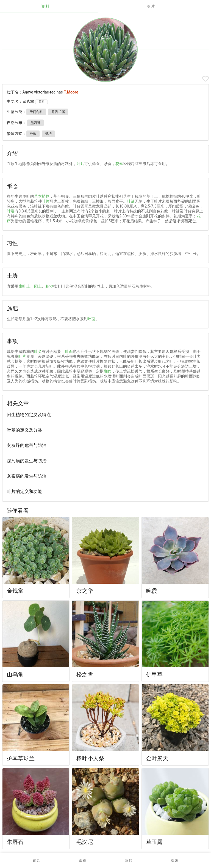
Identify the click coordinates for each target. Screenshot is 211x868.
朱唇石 (15, 842)
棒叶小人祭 (90, 758)
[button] (82, 860)
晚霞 (152, 591)
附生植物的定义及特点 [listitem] (29, 415)
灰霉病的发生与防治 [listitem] (27, 476)
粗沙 (49, 286)
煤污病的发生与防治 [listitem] (27, 461)
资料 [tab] (53, 6)
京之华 (85, 591)
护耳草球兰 (21, 758)
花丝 (119, 164)
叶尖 (38, 351)
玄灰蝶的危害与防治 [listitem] (27, 445)
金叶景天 (157, 758)
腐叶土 (24, 286)
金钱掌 (15, 591)
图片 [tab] (158, 6)
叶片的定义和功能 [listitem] (24, 491)
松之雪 (85, 674)
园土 (38, 286)
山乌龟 (15, 674)
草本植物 (42, 196)
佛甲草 (154, 674)
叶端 (11, 211)
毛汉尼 (85, 842)
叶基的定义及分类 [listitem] (24, 430)
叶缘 (131, 201)
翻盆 (108, 371)
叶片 (80, 164)
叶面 (91, 319)
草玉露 (154, 842)
